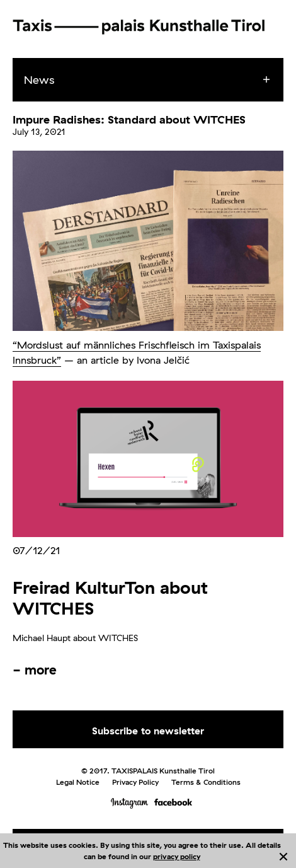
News (39, 80)
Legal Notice (78, 782)
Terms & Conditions (206, 782)
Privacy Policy (135, 782)
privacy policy (177, 856)
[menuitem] (159, 80)
